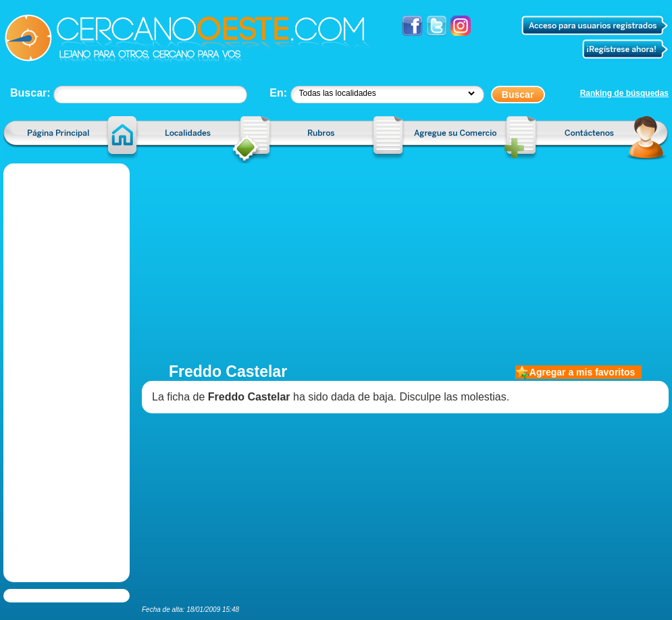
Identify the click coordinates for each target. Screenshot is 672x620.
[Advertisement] (405, 258)
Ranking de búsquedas (624, 93)
